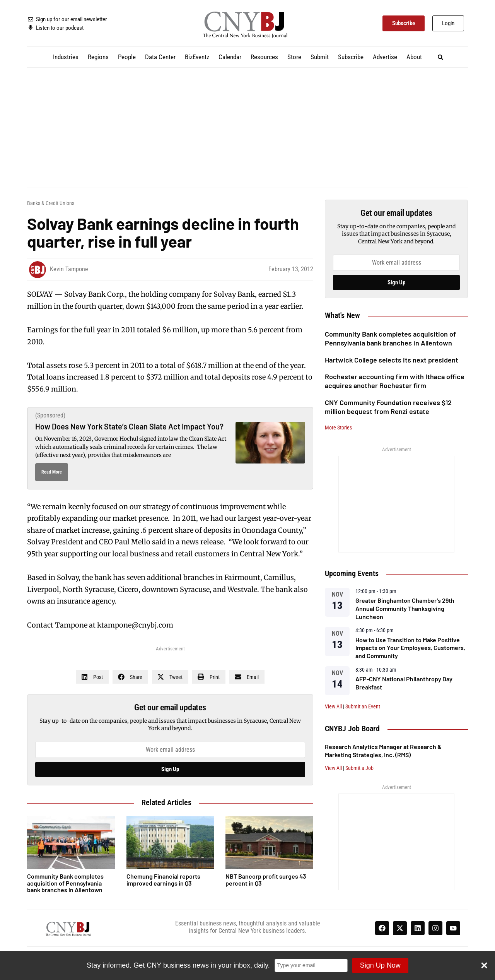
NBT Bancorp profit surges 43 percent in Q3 (266, 880)
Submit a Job (359, 768)
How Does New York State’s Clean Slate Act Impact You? (129, 426)
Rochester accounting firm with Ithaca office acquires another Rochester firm (395, 381)
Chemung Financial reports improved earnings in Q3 (163, 880)
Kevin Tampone (69, 269)
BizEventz (197, 57)
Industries (66, 57)
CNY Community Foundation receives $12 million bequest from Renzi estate (388, 407)
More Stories (338, 428)
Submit (320, 57)
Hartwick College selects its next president (392, 360)
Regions (98, 57)
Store (294, 57)
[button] (441, 57)
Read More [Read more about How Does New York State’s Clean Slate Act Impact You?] (52, 472)
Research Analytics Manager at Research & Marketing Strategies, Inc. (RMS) (383, 751)
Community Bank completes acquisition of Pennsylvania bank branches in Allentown (390, 338)
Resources (264, 57)
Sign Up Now (380, 965)
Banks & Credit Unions (51, 203)
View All (333, 706)
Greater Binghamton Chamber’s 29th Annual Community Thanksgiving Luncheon (405, 608)
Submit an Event (363, 706)
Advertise (385, 57)
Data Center (160, 57)
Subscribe (351, 57)
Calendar (230, 57)
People (127, 57)
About (414, 57)
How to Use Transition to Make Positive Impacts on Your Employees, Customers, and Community (410, 648)
